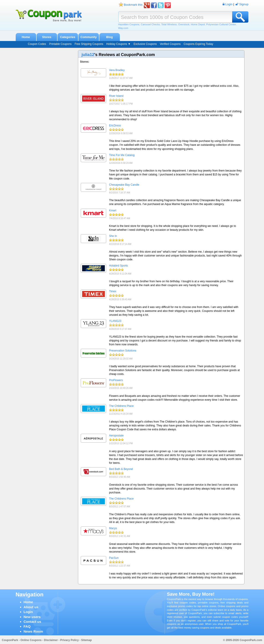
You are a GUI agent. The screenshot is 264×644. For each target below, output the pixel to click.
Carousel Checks (150, 24)
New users (32, 617)
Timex (113, 291)
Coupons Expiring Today (199, 44)
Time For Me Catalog (122, 155)
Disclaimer (51, 640)
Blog (109, 37)
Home (26, 37)
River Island (116, 96)
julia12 (88, 55)
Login (28, 612)
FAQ (27, 626)
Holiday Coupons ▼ (118, 44)
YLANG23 (115, 321)
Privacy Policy (69, 640)
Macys (113, 528)
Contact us (33, 622)
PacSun (114, 558)
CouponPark (10, 640)
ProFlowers (116, 380)
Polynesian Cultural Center (221, 24)
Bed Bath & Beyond (121, 469)
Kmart (113, 210)
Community (89, 37)
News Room (33, 631)
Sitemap (87, 640)
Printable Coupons (60, 44)
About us (31, 607)
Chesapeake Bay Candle (124, 185)
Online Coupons (31, 640)
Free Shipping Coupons (89, 44)
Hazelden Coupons (129, 24)
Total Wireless (169, 24)
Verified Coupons (170, 44)
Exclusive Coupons (145, 44)
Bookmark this (133, 5)
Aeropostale (116, 436)
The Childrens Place (121, 406)
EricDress (115, 126)
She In (113, 236)
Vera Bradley (117, 70)
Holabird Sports (119, 266)
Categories (68, 37)
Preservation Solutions (123, 351)
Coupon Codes (37, 44)
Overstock (184, 24)
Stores (47, 37)
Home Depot (198, 24)
